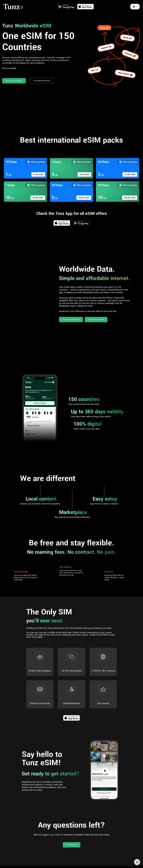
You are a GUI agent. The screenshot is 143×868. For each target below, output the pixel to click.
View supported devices (71, 319)
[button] (135, 7)
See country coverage (14, 81)
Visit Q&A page (72, 845)
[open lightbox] (105, 771)
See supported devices (42, 81)
